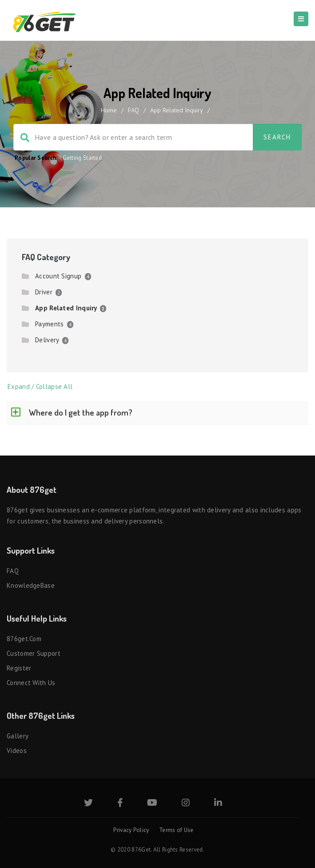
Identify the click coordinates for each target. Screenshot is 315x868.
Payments (49, 324)
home (109, 110)
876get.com (24, 639)
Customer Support (34, 653)
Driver (44, 292)
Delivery (47, 340)
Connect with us (31, 683)
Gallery (18, 736)
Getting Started (82, 158)
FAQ (134, 110)
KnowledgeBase (31, 585)
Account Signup (58, 276)
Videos (17, 751)
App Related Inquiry (66, 308)
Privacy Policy (131, 830)
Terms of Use (176, 830)
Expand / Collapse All (40, 386)
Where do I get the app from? (81, 412)
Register (19, 668)
